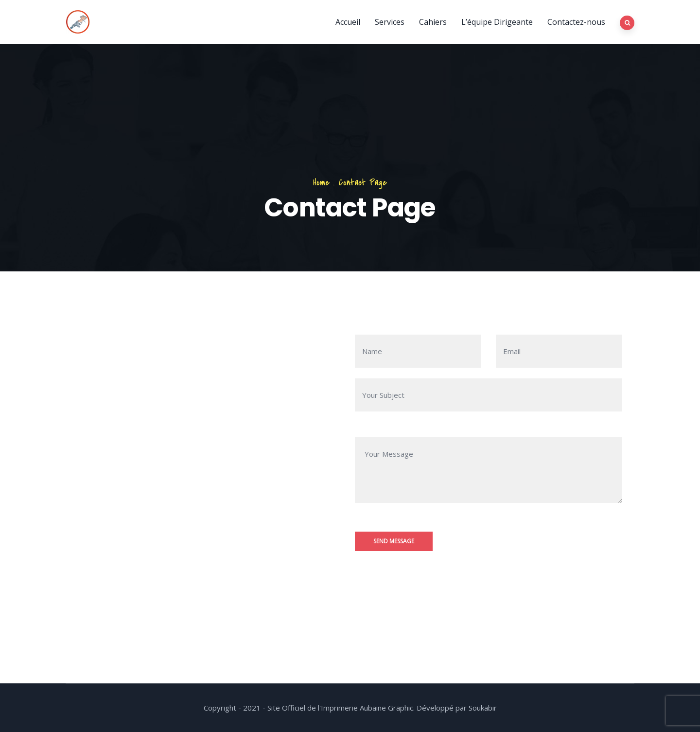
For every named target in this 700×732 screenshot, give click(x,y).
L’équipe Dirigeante (497, 22)
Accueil (348, 22)
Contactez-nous (576, 22)
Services (390, 22)
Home (321, 183)
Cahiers (433, 22)
